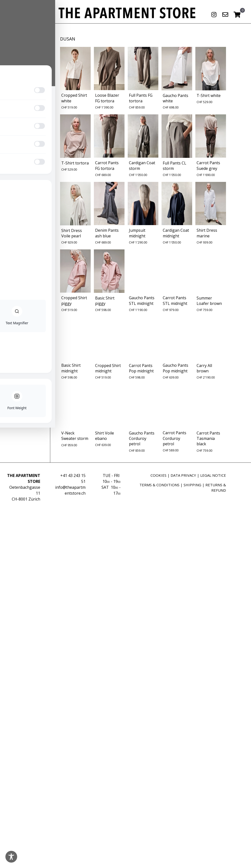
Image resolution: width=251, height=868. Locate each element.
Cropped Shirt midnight (108, 368)
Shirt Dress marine (207, 233)
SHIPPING (192, 485)
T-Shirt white (209, 95)
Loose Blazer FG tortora (107, 98)
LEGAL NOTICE (213, 475)
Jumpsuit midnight (137, 233)
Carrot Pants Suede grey (208, 165)
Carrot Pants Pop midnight (141, 368)
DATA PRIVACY (183, 475)
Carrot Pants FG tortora (107, 165)
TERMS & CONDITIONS (159, 485)
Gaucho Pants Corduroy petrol (142, 439)
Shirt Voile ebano (105, 436)
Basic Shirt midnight (71, 368)
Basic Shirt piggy (105, 301)
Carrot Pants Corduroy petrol (175, 438)
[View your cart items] (237, 15)
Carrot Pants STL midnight (175, 300)
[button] (214, 14)
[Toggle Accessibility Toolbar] (11, 857)
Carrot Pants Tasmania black (208, 439)
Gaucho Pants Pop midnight (176, 368)
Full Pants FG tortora (141, 98)
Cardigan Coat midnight (176, 233)
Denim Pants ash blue (107, 233)
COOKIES (158, 475)
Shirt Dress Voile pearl (72, 233)
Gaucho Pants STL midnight (142, 300)
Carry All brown (204, 368)
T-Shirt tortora (75, 163)
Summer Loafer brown (209, 301)
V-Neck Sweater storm (75, 436)
